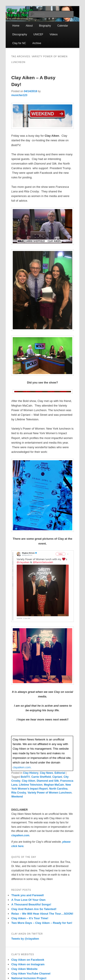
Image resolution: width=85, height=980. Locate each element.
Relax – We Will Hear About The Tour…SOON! (42, 914)
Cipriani (57, 777)
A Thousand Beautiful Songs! (31, 904)
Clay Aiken (28, 781)
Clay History (31, 773)
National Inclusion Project (29, 978)
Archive (37, 43)
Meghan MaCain (54, 785)
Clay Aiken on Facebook (28, 960)
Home (16, 26)
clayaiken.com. (22, 767)
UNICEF (38, 34)
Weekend (17, 797)
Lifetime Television (31, 785)
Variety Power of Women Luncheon (49, 793)
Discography (20, 34)
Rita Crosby (19, 793)
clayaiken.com (20, 835)
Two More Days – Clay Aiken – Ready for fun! (42, 923)
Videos (54, 34)
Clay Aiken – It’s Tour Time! (30, 918)
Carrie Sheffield (41, 777)
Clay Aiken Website (24, 969)
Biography (45, 26)
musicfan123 (19, 95)
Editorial (60, 773)
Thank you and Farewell (27, 895)
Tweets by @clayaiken (25, 939)
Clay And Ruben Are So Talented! (34, 909)
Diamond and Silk (48, 781)
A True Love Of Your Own (28, 900)
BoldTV (25, 777)
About (29, 26)
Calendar (63, 26)
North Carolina (58, 789)
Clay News (47, 773)
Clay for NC (19, 43)
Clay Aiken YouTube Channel (31, 974)
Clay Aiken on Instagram (28, 964)
